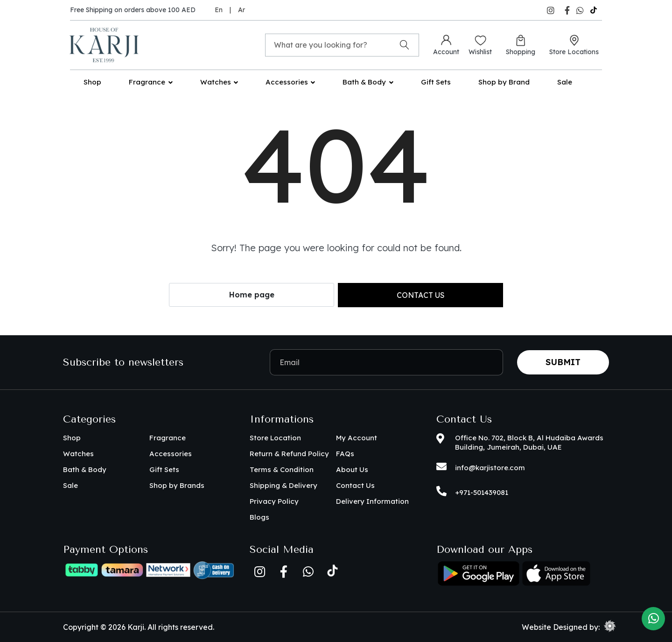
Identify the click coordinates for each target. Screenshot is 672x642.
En (219, 10)
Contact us (421, 295)
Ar (241, 10)
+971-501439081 (482, 492)
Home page (252, 295)
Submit (563, 362)
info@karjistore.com (490, 468)
